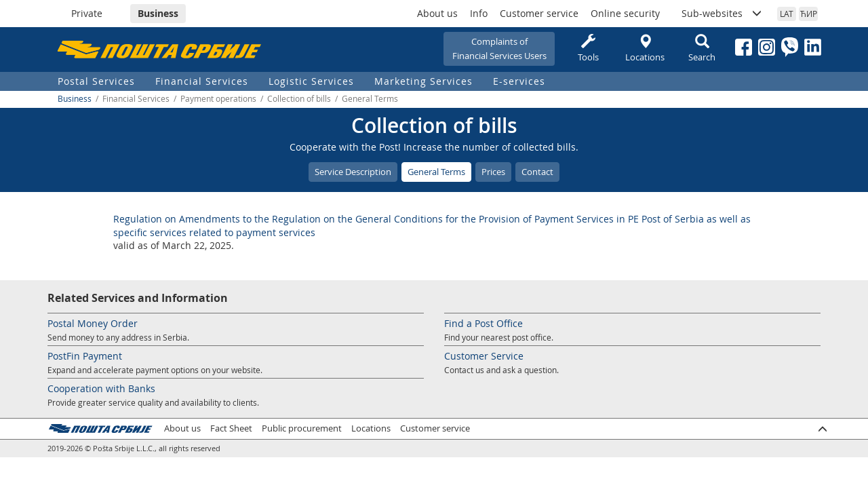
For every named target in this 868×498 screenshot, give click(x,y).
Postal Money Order (93, 323)
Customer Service (484, 356)
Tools (588, 49)
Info (479, 13)
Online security (625, 13)
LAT (787, 14)
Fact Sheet (231, 428)
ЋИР (809, 14)
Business (158, 13)
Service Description (353, 172)
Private (87, 13)
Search (702, 49)
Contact (537, 172)
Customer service (539, 13)
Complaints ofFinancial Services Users (499, 49)
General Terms (436, 172)
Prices (493, 172)
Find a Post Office (484, 323)
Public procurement (302, 428)
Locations (645, 49)
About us (437, 13)
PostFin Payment (85, 356)
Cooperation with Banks (101, 388)
